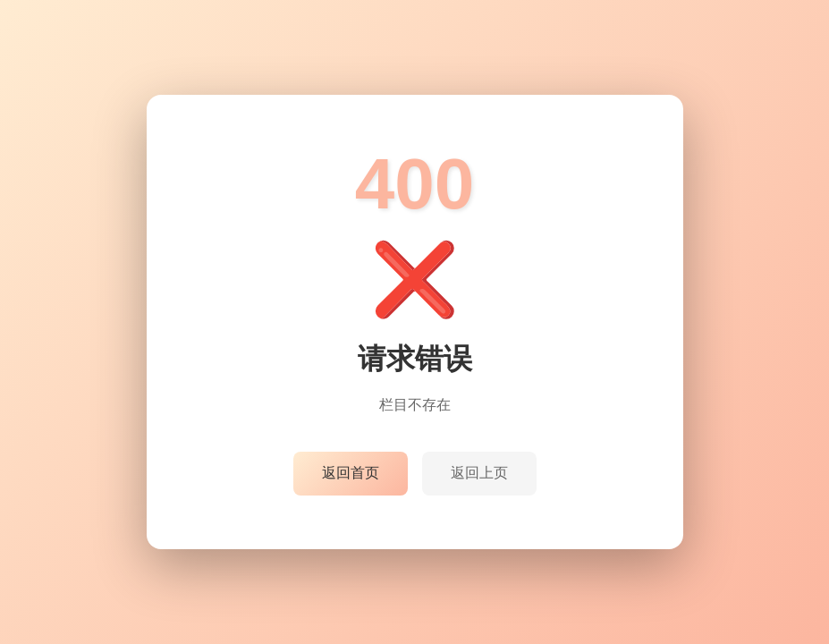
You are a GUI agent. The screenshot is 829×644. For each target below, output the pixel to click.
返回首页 (351, 473)
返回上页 (479, 473)
